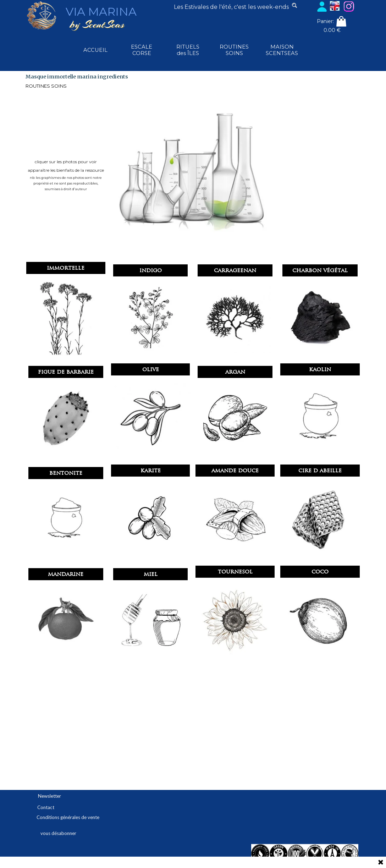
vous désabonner (58, 833)
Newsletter (49, 796)
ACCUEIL (95, 50)
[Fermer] (381, 863)
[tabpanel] (231, 7)
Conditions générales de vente (68, 817)
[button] (151, 282)
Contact (46, 807)
